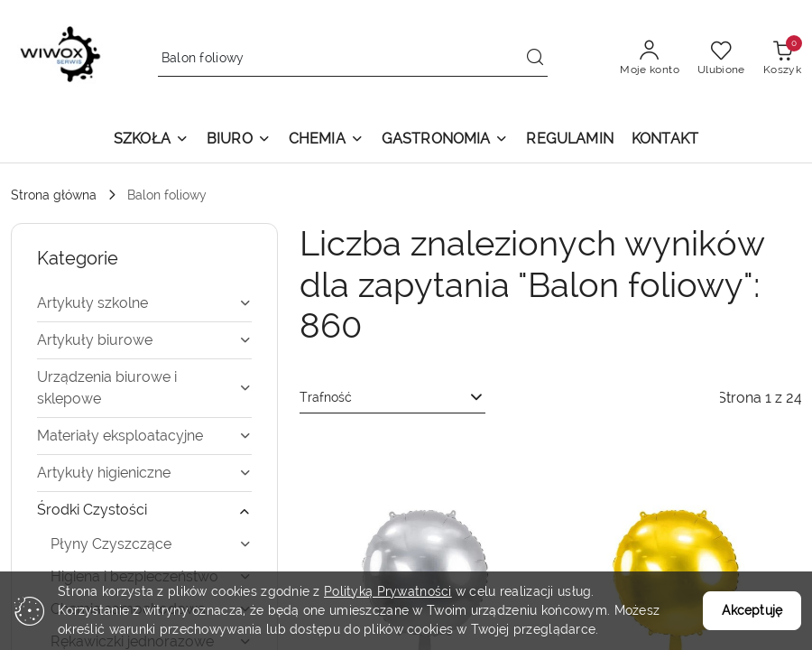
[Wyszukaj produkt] (353, 58)
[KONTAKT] (665, 140)
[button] (151, 140)
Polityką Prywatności (388, 591)
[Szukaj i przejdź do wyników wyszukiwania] (535, 59)
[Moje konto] (650, 59)
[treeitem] (144, 303)
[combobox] (392, 398)
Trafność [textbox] (326, 397)
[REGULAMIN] (569, 140)
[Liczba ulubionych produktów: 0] (721, 59)
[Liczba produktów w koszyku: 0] (782, 59)
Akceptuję (752, 610)
